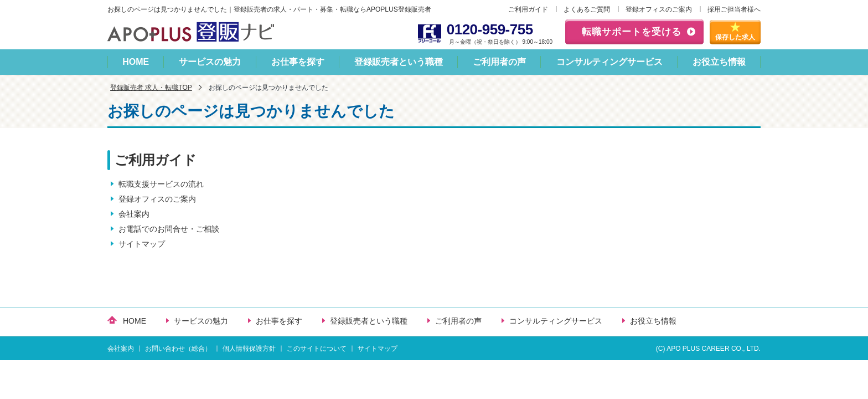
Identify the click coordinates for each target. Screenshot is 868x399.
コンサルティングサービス (609, 62)
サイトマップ (142, 244)
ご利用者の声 (499, 62)
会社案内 (134, 214)
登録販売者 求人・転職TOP (151, 88)
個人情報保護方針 (249, 349)
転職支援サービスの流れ (161, 184)
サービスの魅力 (210, 62)
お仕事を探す (298, 62)
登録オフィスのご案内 (659, 9)
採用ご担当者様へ (734, 9)
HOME (136, 62)
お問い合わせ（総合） (178, 349)
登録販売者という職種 (399, 62)
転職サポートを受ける (632, 32)
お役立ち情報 (719, 62)
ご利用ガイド (528, 9)
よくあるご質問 (587, 9)
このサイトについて (317, 349)
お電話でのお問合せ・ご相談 (169, 229)
